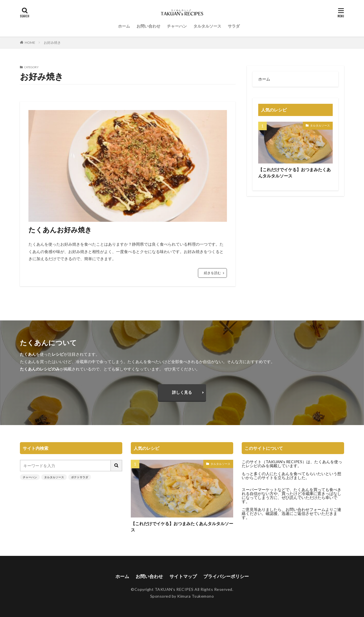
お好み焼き (52, 43)
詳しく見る (182, 392)
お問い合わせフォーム (305, 509)
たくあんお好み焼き (60, 230)
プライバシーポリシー (226, 576)
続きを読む (212, 273)
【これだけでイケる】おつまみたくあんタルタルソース (294, 173)
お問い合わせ (148, 26)
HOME (30, 43)
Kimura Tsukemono (196, 596)
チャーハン (177, 26)
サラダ (234, 26)
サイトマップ (183, 576)
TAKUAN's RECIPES (174, 589)
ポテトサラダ (80, 477)
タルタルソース (207, 26)
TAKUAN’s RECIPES (284, 462)
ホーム (124, 26)
